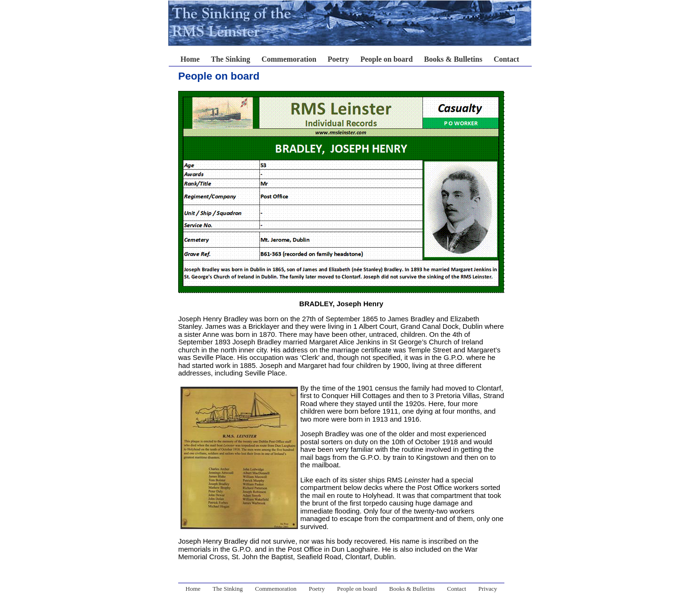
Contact (506, 59)
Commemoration (289, 59)
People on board (386, 59)
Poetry (338, 59)
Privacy (488, 589)
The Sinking (231, 59)
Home (190, 59)
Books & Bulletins (453, 59)
